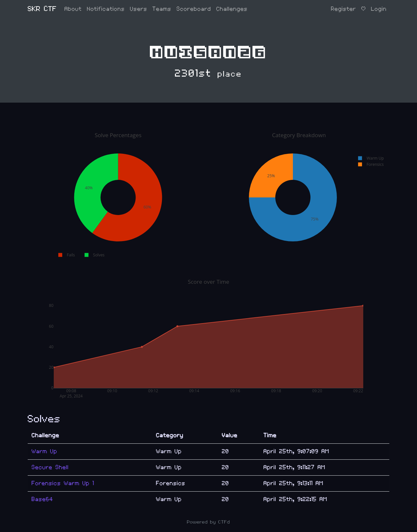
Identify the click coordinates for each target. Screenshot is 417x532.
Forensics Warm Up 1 (63, 483)
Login (379, 9)
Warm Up (44, 451)
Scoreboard (194, 9)
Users (139, 9)
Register (344, 9)
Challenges (232, 9)
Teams (162, 9)
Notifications (106, 9)
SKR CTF (42, 9)
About (73, 9)
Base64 (42, 499)
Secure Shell (50, 467)
